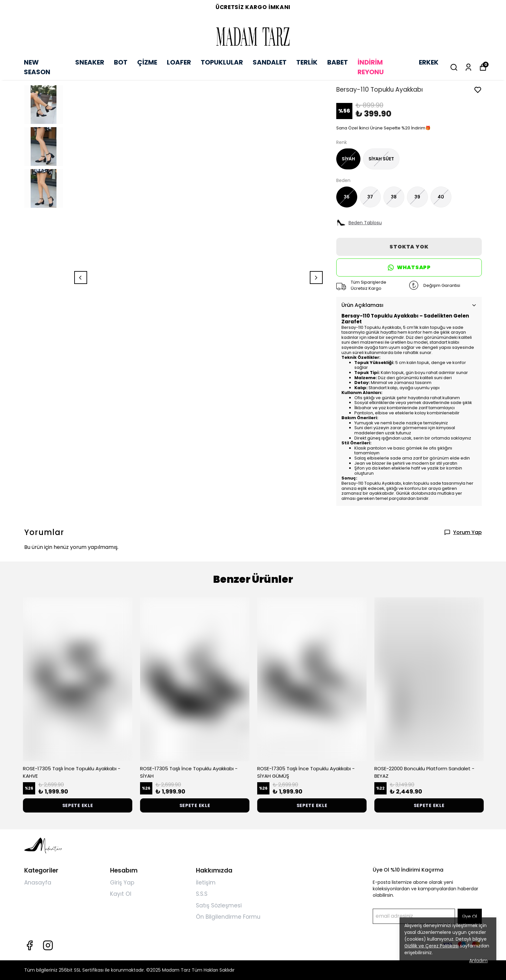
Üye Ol (470, 916)
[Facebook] (30, 945)
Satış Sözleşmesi (219, 905)
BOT (121, 62)
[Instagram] (48, 945)
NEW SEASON (37, 67)
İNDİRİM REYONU (371, 67)
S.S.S (202, 894)
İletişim (206, 883)
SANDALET (270, 62)
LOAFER (179, 62)
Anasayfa (38, 883)
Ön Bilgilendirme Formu (228, 917)
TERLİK (307, 62)
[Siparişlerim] (468, 67)
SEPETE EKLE (78, 805)
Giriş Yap (122, 883)
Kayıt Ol (121, 894)
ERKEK (429, 62)
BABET (338, 62)
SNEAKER (90, 62)
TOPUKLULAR (222, 62)
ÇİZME (147, 62)
